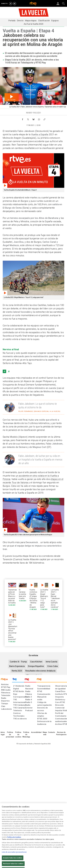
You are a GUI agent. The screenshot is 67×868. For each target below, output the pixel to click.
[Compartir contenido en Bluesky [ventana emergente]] (33, 119)
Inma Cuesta (51, 662)
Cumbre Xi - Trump (18, 662)
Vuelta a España (40, 134)
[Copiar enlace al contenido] (44, 119)
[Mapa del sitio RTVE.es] (45, 734)
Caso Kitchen (36, 662)
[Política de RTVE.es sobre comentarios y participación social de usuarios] (61, 734)
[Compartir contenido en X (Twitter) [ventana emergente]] (28, 119)
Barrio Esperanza (17, 666)
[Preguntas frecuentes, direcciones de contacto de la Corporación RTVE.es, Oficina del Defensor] (52, 732)
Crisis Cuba (52, 666)
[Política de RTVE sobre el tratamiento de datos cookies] (18, 735)
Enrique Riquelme (36, 666)
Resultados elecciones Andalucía (40, 671)
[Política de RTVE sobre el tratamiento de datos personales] (10, 735)
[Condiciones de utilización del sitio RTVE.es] (3, 734)
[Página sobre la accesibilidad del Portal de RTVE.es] (36, 732)
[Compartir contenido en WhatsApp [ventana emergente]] (39, 119)
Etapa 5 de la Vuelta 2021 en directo (24, 60)
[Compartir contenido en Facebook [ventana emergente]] (23, 119)
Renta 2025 (17, 671)
